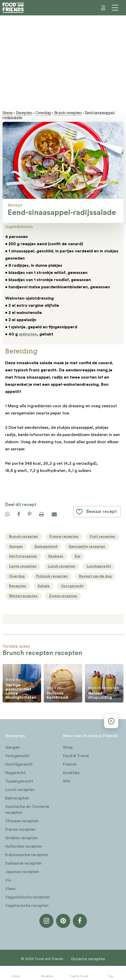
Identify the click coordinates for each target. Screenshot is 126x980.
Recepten (47, 976)
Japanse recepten (22, 872)
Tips (110, 976)
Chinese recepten (22, 821)
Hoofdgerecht (19, 764)
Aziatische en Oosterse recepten (27, 810)
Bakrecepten (17, 798)
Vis (8, 880)
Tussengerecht (19, 781)
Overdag (43, 113)
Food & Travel (79, 976)
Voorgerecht (17, 756)
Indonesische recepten (27, 855)
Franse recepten (20, 829)
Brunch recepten (68, 113)
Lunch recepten (20, 790)
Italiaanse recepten (23, 863)
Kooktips (71, 773)
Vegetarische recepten (27, 906)
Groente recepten (88, 959)
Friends (70, 764)
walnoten (28, 334)
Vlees (10, 889)
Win (67, 781)
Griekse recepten (21, 838)
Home (16, 976)
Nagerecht (15, 773)
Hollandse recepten (24, 846)
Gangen (13, 747)
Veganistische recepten (28, 897)
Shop (68, 747)
